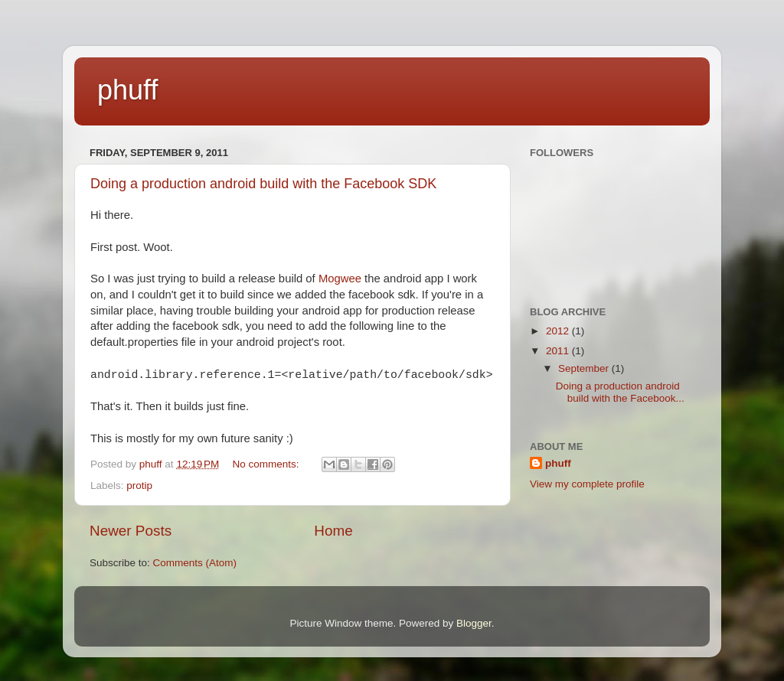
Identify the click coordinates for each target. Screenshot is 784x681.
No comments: (268, 464)
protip (139, 485)
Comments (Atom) (195, 563)
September (585, 368)
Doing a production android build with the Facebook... (620, 392)
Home (333, 531)
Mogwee (340, 279)
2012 (559, 331)
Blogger (474, 623)
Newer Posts (131, 531)
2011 (559, 351)
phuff (127, 90)
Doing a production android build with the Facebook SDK (263, 184)
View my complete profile (587, 484)
